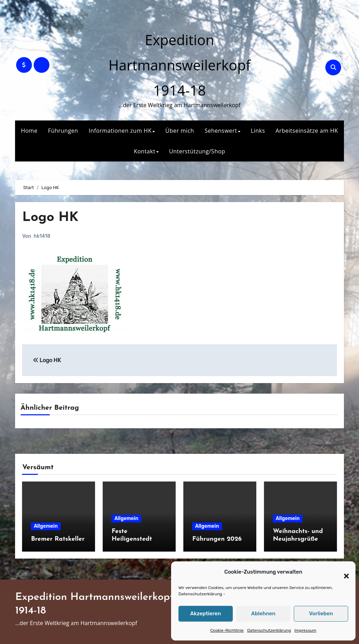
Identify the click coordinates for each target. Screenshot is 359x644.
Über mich (180, 131)
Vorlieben (321, 614)
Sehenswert (221, 131)
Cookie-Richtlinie (227, 630)
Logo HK (50, 218)
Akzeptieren (206, 614)
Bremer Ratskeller (58, 539)
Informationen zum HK (120, 131)
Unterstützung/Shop (197, 151)
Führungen (63, 131)
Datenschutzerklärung (200, 594)
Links (258, 131)
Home (29, 131)
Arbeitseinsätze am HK (307, 131)
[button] (343, 572)
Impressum (305, 630)
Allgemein (46, 526)
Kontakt (145, 151)
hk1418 (42, 236)
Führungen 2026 (217, 539)
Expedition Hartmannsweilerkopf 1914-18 (179, 65)
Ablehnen (263, 614)
